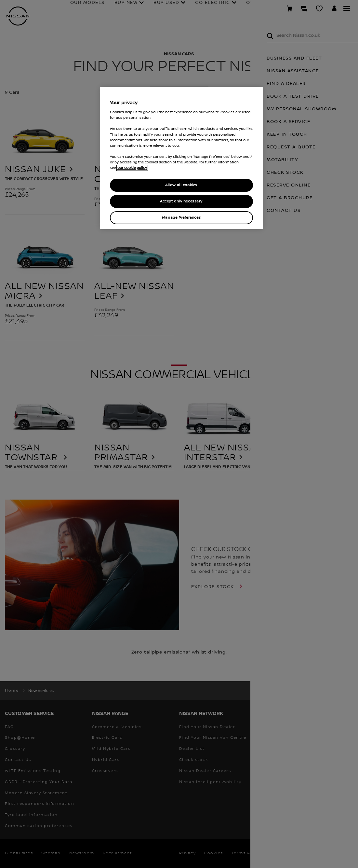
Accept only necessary (181, 201)
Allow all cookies (181, 185)
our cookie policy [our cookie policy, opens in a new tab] (132, 168)
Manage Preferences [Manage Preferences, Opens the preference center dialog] (181, 218)
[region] (181, 158)
